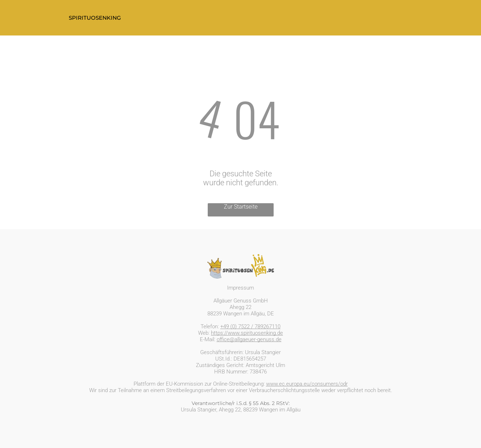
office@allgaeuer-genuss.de (249, 339)
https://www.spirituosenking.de (247, 333)
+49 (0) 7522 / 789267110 (250, 327)
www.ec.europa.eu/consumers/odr (307, 384)
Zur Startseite (241, 207)
